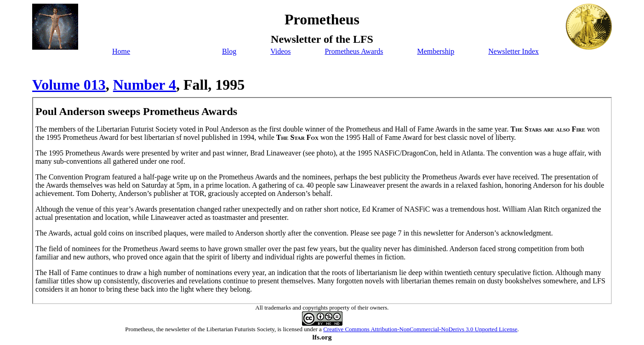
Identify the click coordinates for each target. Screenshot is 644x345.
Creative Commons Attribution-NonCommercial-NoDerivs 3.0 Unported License (420, 329)
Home (121, 51)
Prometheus (139, 329)
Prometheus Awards (354, 51)
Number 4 (145, 85)
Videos (280, 51)
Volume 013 (69, 85)
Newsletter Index (513, 51)
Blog (229, 51)
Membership (436, 51)
